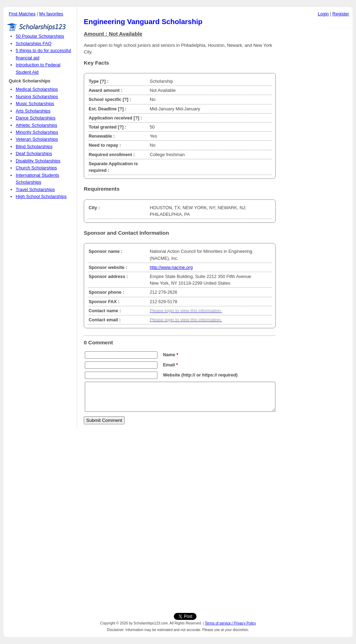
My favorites (51, 14)
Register (341, 14)
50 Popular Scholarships (40, 36)
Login (323, 14)
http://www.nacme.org (171, 267)
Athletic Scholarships (36, 125)
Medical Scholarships (37, 89)
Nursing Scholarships (37, 97)
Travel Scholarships (35, 189)
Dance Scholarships (36, 118)
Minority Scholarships (37, 132)
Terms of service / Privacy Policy (231, 623)
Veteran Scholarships (37, 139)
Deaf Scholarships (34, 153)
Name (170, 355)
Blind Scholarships (34, 147)
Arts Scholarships (33, 111)
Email (170, 365)
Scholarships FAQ (34, 43)
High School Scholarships (41, 196)
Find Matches (22, 14)
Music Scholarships (35, 104)
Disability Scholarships (38, 161)
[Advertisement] (316, 125)
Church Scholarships (36, 168)
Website (172, 375)
